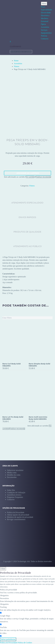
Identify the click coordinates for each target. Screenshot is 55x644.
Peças (43, 7)
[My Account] (5, 47)
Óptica (43, 24)
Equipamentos (46, 33)
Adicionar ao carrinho (28, 173)
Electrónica (45, 15)
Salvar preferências (8, 639)
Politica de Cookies (25, 643)
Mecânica (45, 18)
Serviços (44, 30)
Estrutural (45, 21)
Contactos (45, 39)
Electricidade (46, 13)
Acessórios (45, 27)
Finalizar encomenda (43, 177)
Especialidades (46, 10)
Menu (44, 4)
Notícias (44, 36)
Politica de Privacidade (9, 643)
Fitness (17, 66)
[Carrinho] (10, 42)
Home (16, 61)
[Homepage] (13, 21)
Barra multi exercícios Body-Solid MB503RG (38, 418)
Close (3, 569)
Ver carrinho (30, 177)
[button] (18, 515)
